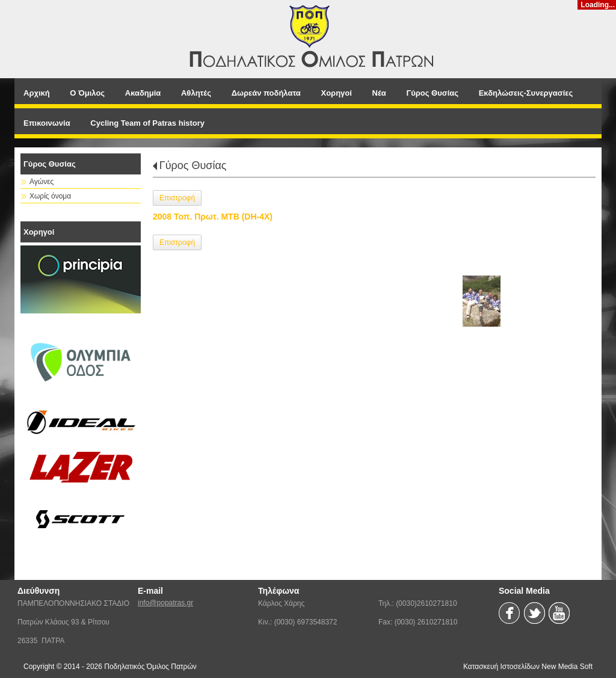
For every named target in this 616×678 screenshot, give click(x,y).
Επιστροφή (177, 198)
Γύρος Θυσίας (193, 165)
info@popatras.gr (165, 603)
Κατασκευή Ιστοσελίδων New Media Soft (528, 667)
